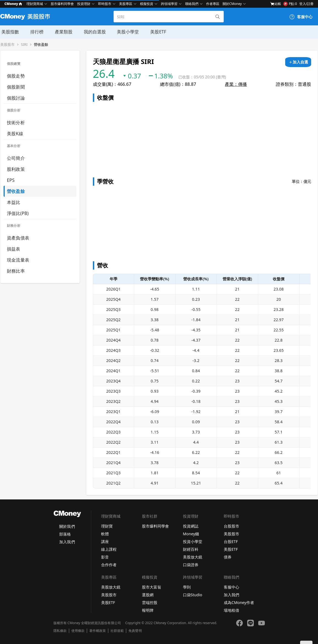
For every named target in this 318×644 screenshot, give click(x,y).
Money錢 (191, 534)
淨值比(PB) (18, 213)
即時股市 (105, 4)
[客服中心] (301, 17)
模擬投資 (147, 4)
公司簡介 (16, 158)
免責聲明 (135, 631)
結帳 (276, 4)
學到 (187, 587)
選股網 (148, 595)
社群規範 (117, 631)
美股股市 (7, 45)
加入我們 (67, 542)
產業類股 (62, 32)
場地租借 (231, 610)
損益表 (14, 249)
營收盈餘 (41, 45)
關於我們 (67, 526)
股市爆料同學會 (62, 4)
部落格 (65, 534)
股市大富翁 (152, 587)
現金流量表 (18, 260)
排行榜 (36, 32)
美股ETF (156, 32)
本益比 (14, 202)
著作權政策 (98, 631)
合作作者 (109, 565)
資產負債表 (18, 238)
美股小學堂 (126, 32)
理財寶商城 (35, 4)
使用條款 (78, 631)
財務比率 (16, 271)
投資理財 (84, 4)
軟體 (105, 534)
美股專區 (126, 4)
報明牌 (148, 610)
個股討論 (16, 98)
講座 (105, 541)
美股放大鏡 (193, 557)
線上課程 (109, 549)
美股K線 (15, 134)
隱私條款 (60, 631)
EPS (11, 180)
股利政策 (16, 169)
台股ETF (231, 541)
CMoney (13, 4)
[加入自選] (298, 62)
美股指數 (9, 32)
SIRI (24, 45)
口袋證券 (191, 565)
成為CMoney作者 (239, 602)
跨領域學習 (169, 4)
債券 (228, 557)
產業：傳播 (236, 84)
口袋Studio (193, 595)
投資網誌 (191, 526)
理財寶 (107, 526)
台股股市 (231, 526)
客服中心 (231, 587)
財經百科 (191, 549)
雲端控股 (150, 602)
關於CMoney (232, 4)
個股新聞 (16, 87)
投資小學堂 (193, 541)
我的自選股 (93, 32)
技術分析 (16, 123)
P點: (290, 4)
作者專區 (213, 4)
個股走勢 (16, 76)
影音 (105, 557)
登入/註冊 (306, 4)
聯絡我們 (192, 4)
